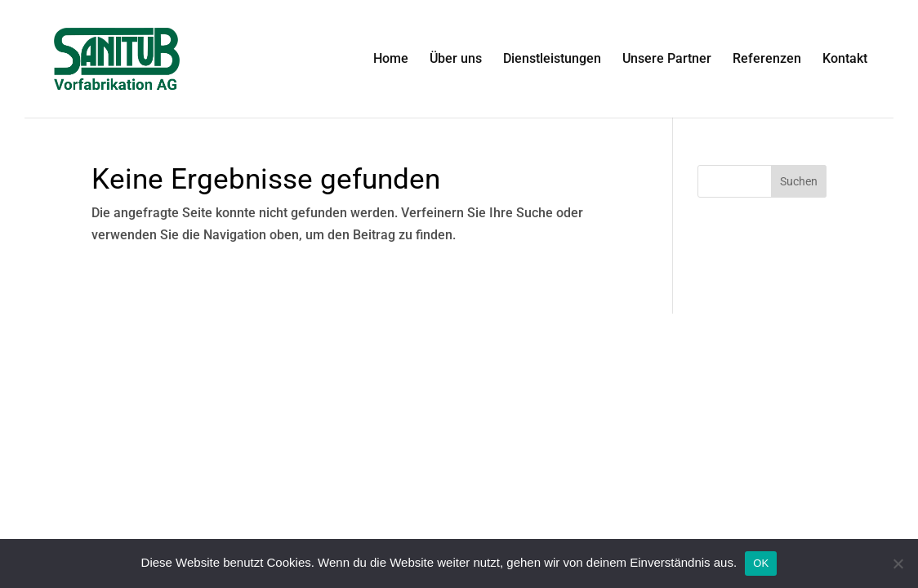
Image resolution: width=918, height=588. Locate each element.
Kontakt (845, 60)
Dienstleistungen (552, 60)
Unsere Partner (667, 60)
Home (391, 60)
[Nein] (898, 563)
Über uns (456, 60)
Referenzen (767, 60)
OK (761, 563)
